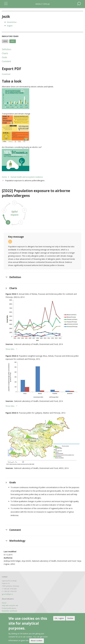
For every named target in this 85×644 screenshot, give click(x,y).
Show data (10, 349)
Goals (4, 57)
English (10, 26)
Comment (6, 61)
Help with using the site (10, 605)
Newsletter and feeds (9, 611)
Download (6, 74)
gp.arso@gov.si (7, 594)
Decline (70, 618)
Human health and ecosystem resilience (27, 177)
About (4, 603)
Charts (5, 53)
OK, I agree (59, 618)
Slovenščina (12, 22)
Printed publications (9, 608)
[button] (42, 99)
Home (4, 177)
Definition (6, 49)
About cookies (37, 641)
